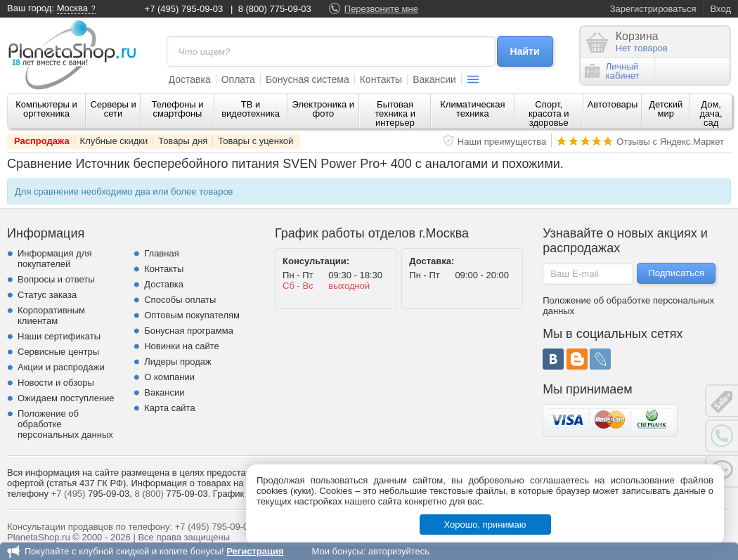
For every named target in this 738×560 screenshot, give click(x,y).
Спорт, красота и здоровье (549, 113)
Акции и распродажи (61, 367)
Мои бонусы (337, 551)
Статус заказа (47, 295)
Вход (721, 9)
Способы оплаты (180, 300)
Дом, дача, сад (711, 113)
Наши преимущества (502, 142)
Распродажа (42, 141)
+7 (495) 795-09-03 (184, 9)
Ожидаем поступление (66, 398)
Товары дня (183, 141)
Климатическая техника (472, 109)
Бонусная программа (189, 331)
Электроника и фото (324, 109)
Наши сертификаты (59, 336)
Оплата (238, 79)
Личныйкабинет (612, 71)
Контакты (381, 79)
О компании (169, 377)
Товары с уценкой (255, 141)
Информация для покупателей (54, 259)
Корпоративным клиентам (51, 315)
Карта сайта (169, 408)
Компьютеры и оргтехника (46, 109)
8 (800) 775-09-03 (275, 9)
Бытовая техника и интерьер (395, 113)
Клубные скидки (114, 141)
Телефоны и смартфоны (177, 109)
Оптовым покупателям (192, 315)
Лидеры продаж (178, 362)
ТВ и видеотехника (251, 109)
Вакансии (434, 79)
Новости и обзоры (56, 383)
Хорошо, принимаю (485, 525)
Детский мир (666, 109)
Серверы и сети (113, 109)
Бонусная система (307, 79)
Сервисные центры (58, 352)
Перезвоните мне (381, 9)
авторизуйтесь (399, 551)
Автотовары (613, 104)
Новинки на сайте (182, 346)
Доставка (190, 79)
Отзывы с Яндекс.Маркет (670, 142)
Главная (161, 253)
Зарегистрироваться (653, 9)
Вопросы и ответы (56, 279)
